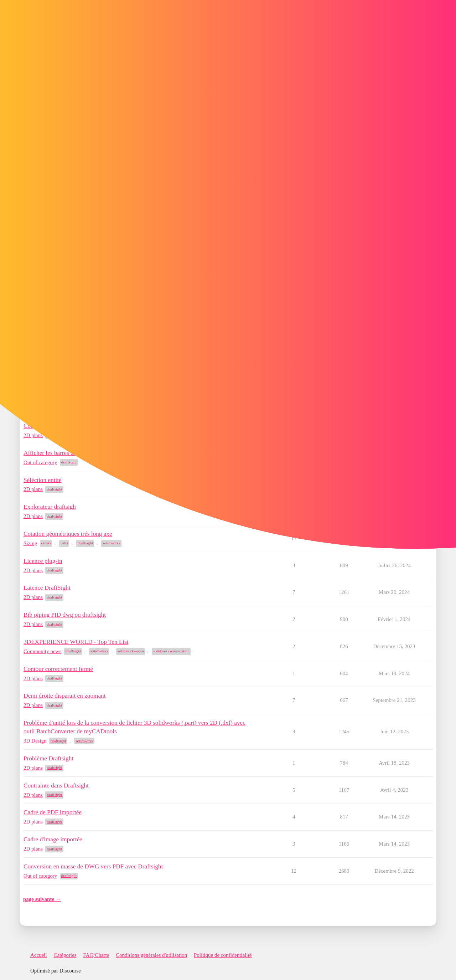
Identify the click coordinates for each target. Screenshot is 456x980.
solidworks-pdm (131, 651)
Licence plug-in (43, 561)
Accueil (39, 955)
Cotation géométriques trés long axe (68, 534)
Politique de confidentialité (223, 955)
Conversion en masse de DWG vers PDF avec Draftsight (93, 866)
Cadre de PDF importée (53, 812)
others (46, 543)
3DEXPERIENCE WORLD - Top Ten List (76, 642)
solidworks (112, 543)
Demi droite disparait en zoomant (64, 696)
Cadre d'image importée (53, 839)
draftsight (69, 462)
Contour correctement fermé (58, 669)
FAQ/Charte (96, 955)
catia (64, 543)
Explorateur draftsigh (50, 507)
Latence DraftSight (47, 588)
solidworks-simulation (171, 651)
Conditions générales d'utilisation (151, 955)
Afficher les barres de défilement (64, 453)
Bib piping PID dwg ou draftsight (65, 615)
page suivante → (42, 899)
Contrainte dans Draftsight (56, 786)
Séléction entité (43, 480)
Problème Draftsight (48, 758)
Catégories (65, 955)
